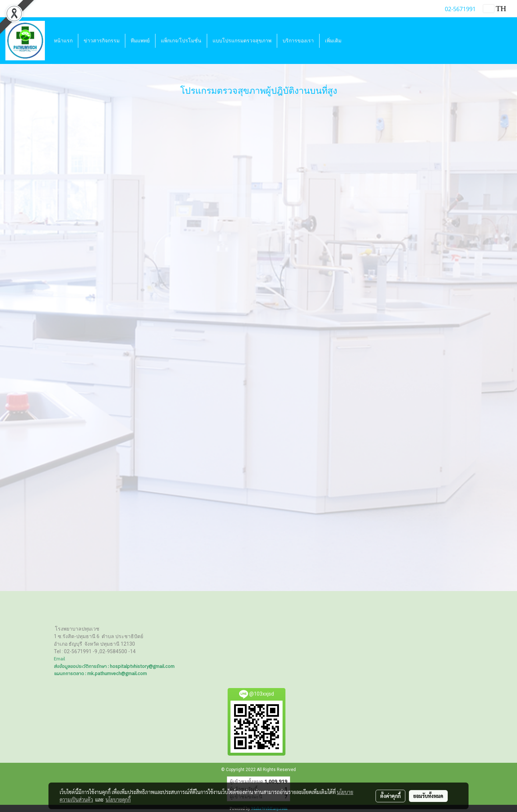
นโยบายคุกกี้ (118, 799)
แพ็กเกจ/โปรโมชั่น (181, 41)
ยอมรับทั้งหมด (428, 796)
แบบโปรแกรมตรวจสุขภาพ (242, 41)
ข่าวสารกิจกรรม (102, 41)
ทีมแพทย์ (140, 41)
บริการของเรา (298, 41)
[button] (353, 41)
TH (495, 8)
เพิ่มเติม (333, 41)
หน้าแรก (63, 41)
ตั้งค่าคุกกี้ (390, 796)
